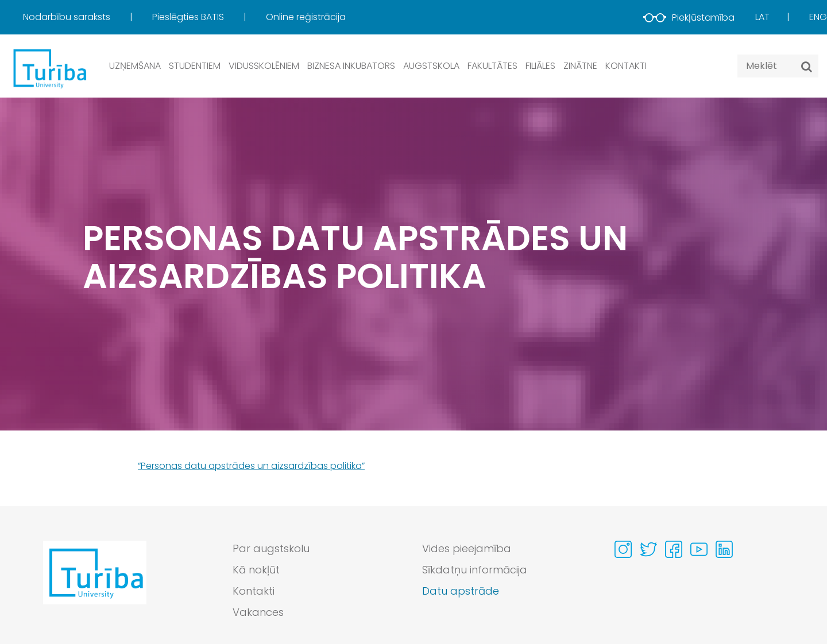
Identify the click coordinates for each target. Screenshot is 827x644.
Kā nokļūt (256, 570)
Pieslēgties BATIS (189, 17)
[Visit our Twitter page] (648, 549)
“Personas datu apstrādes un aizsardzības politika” (251, 466)
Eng (818, 17)
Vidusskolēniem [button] (264, 66)
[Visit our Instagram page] (623, 549)
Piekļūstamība (689, 18)
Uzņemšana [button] (135, 66)
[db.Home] (49, 68)
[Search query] (778, 66)
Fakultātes (492, 66)
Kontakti (626, 66)
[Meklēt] (807, 67)
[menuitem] (86, 17)
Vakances (258, 612)
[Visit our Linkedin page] (724, 549)
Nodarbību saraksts (68, 17)
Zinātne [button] (580, 66)
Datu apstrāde (461, 591)
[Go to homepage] (95, 583)
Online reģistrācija (306, 17)
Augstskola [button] (431, 66)
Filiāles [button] (540, 66)
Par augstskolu (271, 548)
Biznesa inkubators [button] (351, 66)
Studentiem (195, 66)
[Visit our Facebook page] (674, 549)
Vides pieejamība (467, 548)
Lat (762, 17)
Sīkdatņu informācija (475, 570)
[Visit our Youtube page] (699, 549)
